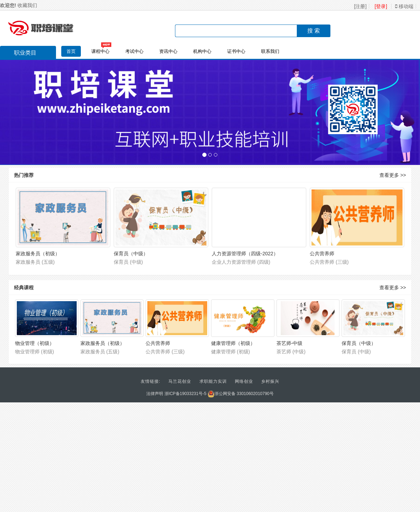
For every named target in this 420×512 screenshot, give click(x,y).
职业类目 (22, 54)
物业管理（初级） (35, 343)
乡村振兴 (270, 381)
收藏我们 (27, 5)
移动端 (404, 6)
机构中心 (202, 51)
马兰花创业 (180, 381)
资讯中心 (168, 51)
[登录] (381, 6)
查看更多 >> (393, 175)
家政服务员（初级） (38, 254)
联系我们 (270, 51)
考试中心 (134, 51)
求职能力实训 (213, 381)
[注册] (360, 6)
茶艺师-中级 (290, 343)
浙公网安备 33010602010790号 (241, 394)
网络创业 (244, 381)
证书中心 (236, 51)
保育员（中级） (131, 254)
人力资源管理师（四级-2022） (245, 254)
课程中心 (100, 51)
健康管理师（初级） (233, 343)
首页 (71, 51)
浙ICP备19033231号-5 (185, 394)
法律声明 (155, 394)
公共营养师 (322, 254)
